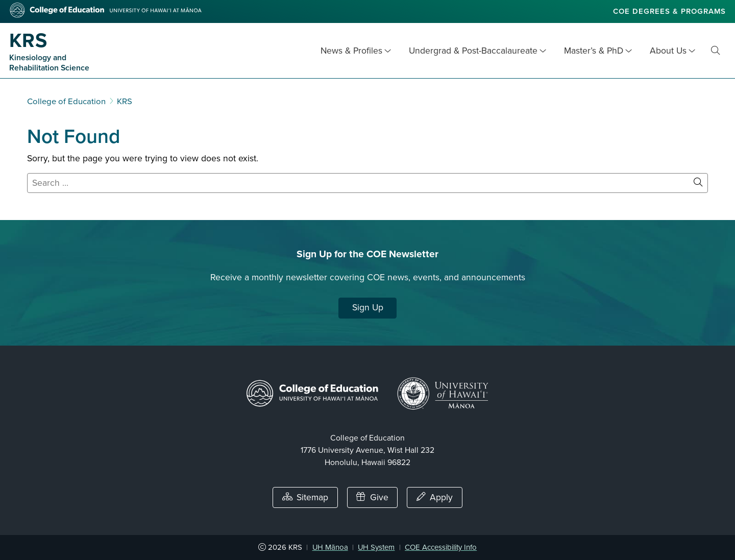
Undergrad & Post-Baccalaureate (473, 51)
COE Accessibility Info (441, 547)
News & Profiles (351, 51)
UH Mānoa (330, 547)
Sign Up (368, 308)
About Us (668, 51)
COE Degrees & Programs (669, 11)
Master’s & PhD (594, 51)
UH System (376, 547)
